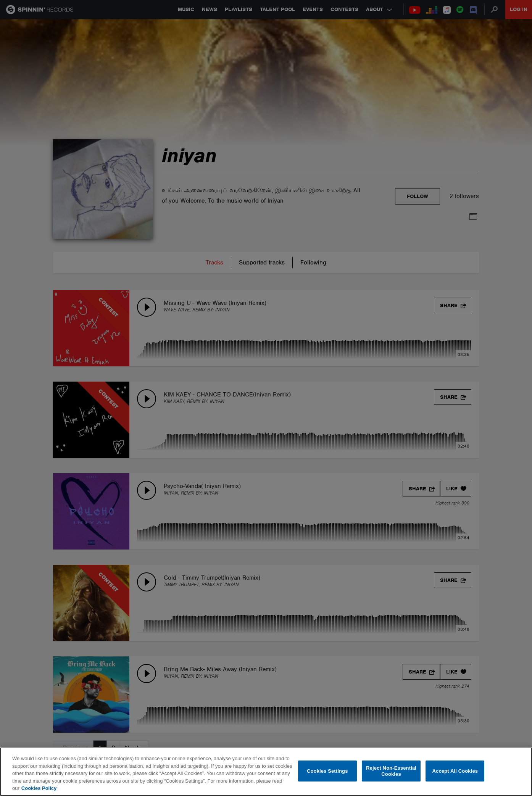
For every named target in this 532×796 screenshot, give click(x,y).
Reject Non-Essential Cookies (391, 771)
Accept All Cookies (455, 771)
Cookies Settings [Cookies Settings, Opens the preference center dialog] (327, 771)
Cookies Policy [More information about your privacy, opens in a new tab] (39, 788)
